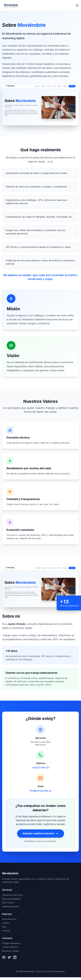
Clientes (6, 923)
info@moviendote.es (40, 791)
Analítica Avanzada (11, 906)
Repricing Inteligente (11, 899)
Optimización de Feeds (13, 895)
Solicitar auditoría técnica (41, 834)
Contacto (6, 931)
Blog (4, 927)
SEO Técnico (8, 903)
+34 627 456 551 (40, 768)
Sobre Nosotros (9, 919)
